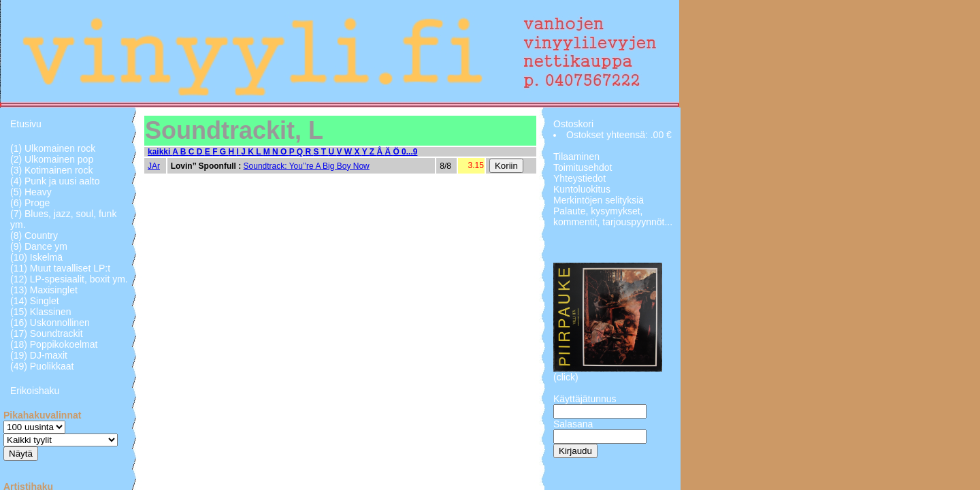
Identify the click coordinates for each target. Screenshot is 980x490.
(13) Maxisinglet (44, 290)
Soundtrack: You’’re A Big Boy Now (307, 166)
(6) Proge (30, 203)
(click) (566, 377)
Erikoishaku (35, 391)
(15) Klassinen (41, 312)
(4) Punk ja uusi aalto (55, 181)
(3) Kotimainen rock (51, 170)
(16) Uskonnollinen (50, 323)
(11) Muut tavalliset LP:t (60, 268)
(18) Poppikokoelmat (54, 344)
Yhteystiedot (579, 178)
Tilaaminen (576, 157)
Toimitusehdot (583, 167)
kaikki (160, 152)
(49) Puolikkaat (42, 366)
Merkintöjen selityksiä (599, 200)
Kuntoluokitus (582, 189)
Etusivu (26, 124)
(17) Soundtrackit (47, 333)
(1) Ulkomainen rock (53, 148)
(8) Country (34, 235)
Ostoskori (573, 124)
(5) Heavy (31, 192)
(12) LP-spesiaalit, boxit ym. (69, 279)
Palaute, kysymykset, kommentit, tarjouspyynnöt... (613, 216)
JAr (154, 166)
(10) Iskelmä (36, 257)
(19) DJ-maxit (39, 355)
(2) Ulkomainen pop (52, 159)
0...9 (409, 152)
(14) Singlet (35, 301)
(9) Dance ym (39, 246)
